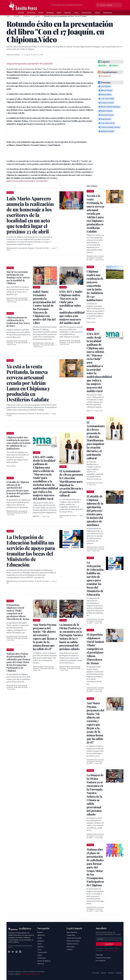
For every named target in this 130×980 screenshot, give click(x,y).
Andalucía (50, 13)
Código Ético (71, 935)
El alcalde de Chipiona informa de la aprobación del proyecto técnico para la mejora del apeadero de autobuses (18, 489)
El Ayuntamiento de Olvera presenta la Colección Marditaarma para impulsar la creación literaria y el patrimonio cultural (71, 483)
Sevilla (41, 13)
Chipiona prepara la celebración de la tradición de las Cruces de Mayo (18, 322)
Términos (111, 973)
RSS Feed (41, 964)
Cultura (97, 13)
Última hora (31, 13)
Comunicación (87, 13)
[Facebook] (9, 952)
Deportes (68, 13)
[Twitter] (13, 952)
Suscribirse (109, 944)
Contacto (70, 949)
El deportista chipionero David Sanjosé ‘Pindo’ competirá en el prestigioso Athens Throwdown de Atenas (18, 612)
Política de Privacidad (74, 938)
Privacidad (96, 973)
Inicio (8, 16)
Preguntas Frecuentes (103, 958)
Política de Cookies (73, 941)
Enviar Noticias (101, 961)
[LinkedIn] (20, 952)
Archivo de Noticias (44, 961)
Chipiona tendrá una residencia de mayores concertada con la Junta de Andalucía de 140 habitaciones (18, 443)
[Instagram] (16, 952)
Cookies (104, 973)
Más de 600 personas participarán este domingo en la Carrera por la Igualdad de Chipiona (18, 277)
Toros (76, 13)
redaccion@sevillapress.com (30, 974)
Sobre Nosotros (72, 932)
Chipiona (37, 16)
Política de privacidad (110, 950)
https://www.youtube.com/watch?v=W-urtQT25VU (30, 64)
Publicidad (99, 955)
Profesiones (108, 13)
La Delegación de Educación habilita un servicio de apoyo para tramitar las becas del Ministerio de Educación (95, 578)
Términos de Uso (72, 944)
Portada (21, 13)
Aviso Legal (70, 947)
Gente (59, 13)
